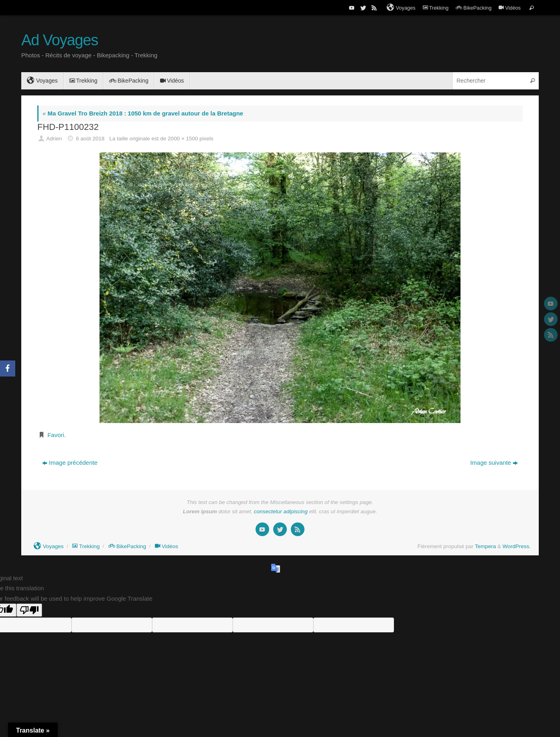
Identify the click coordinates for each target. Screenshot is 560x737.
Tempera (486, 546)
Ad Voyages (60, 40)
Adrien (54, 139)
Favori (56, 435)
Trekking (436, 8)
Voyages (401, 8)
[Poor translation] (29, 610)
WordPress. (517, 546)
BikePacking (474, 8)
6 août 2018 (90, 139)
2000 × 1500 (183, 139)
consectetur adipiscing (281, 511)
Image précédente (70, 463)
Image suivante (494, 463)
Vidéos (510, 8)
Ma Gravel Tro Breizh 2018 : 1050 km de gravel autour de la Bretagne (143, 113)
